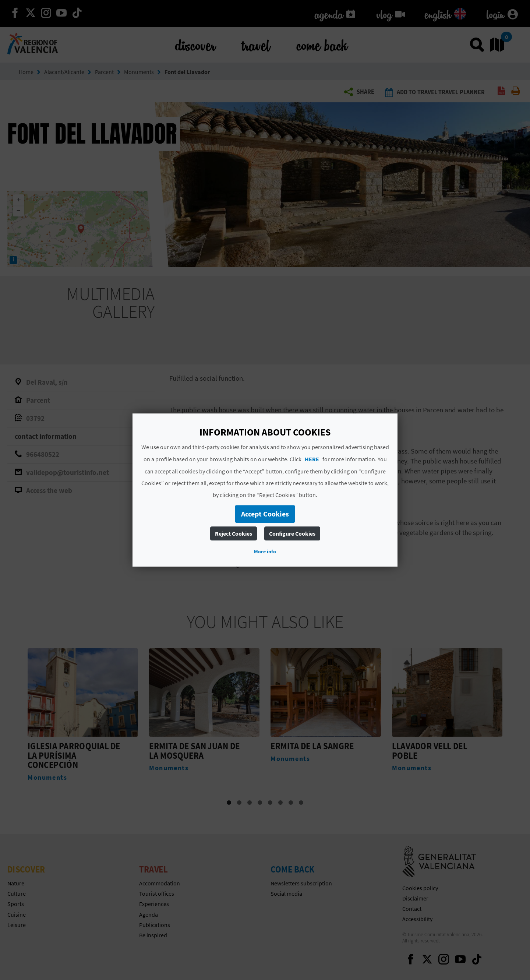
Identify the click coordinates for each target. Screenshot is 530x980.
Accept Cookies (265, 514)
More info (265, 551)
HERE (312, 459)
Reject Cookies (234, 533)
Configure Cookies (292, 533)
